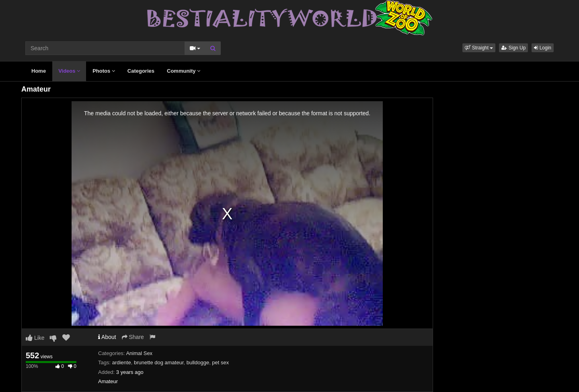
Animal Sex (139, 353)
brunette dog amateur (159, 362)
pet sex (220, 362)
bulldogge (198, 362)
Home (39, 71)
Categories (141, 71)
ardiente (122, 362)
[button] (479, 48)
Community (184, 71)
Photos (104, 71)
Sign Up (513, 48)
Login (543, 48)
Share (133, 337)
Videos (69, 71)
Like (35, 338)
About (107, 337)
